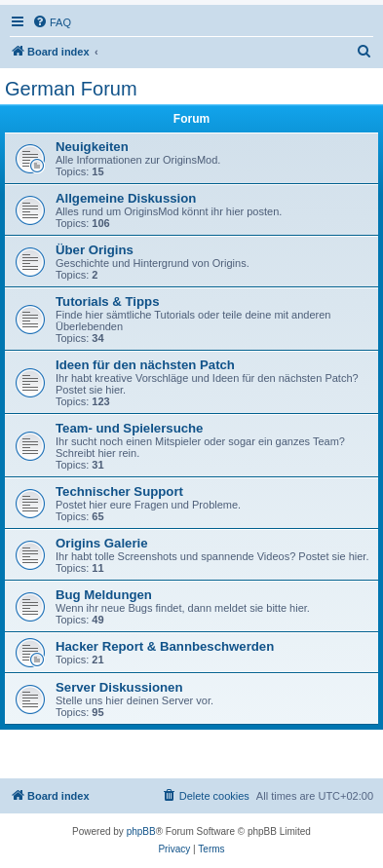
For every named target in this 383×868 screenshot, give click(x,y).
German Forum (71, 89)
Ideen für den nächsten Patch (145, 365)
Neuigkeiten (92, 147)
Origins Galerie (102, 543)
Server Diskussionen (119, 687)
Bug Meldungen (104, 595)
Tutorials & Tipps (107, 302)
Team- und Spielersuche (129, 428)
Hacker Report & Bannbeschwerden (165, 646)
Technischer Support (119, 491)
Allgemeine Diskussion (126, 198)
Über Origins (95, 250)
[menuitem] (52, 22)
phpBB (141, 831)
